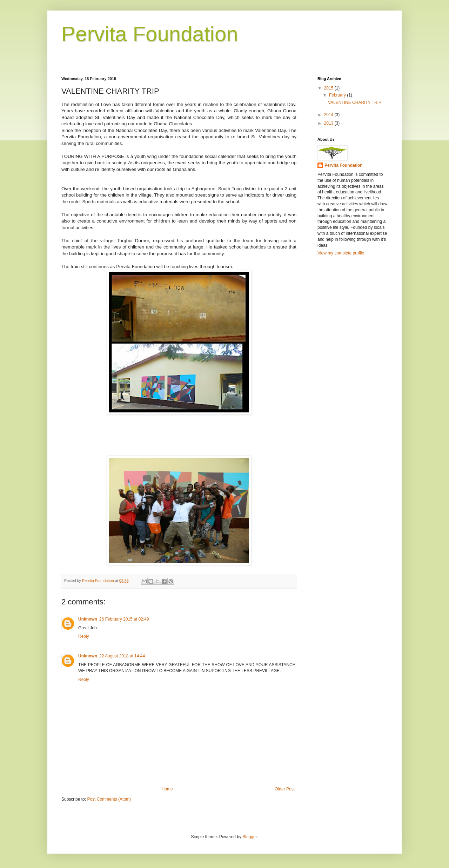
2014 (329, 115)
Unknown (88, 619)
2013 (329, 123)
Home (167, 789)
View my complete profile (341, 253)
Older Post (285, 789)
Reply (84, 636)
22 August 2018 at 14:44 (122, 656)
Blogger (250, 837)
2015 (329, 88)
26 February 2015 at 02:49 (124, 619)
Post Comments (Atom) (109, 799)
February (338, 95)
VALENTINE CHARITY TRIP (355, 102)
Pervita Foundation (150, 34)
